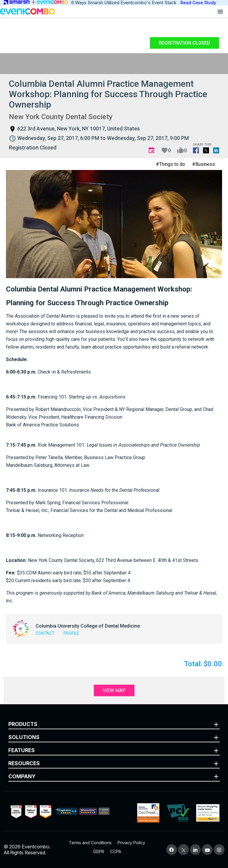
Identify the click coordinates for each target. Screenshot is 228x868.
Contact (45, 633)
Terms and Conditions (90, 843)
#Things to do (170, 164)
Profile (71, 633)
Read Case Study (198, 3)
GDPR (99, 852)
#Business (204, 164)
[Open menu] (220, 11)
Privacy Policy (131, 843)
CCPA (116, 852)
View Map (114, 690)
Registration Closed (185, 43)
